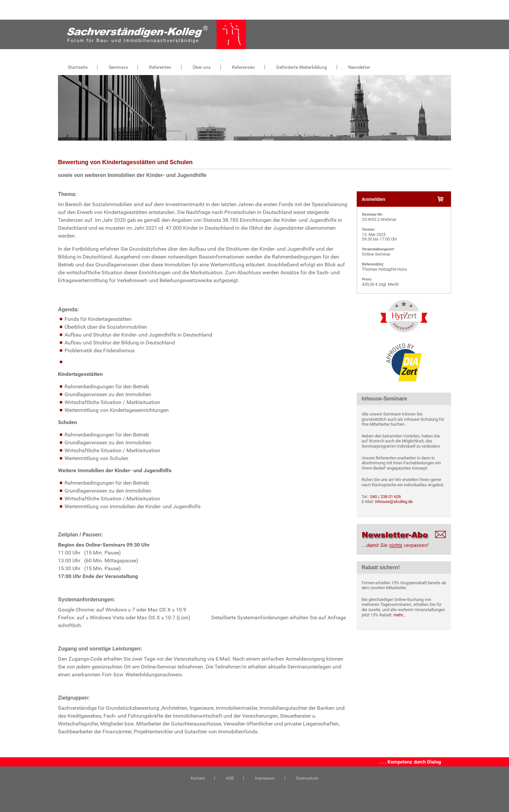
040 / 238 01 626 (386, 497)
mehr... (399, 615)
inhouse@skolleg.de (394, 502)
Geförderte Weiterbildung (302, 67)
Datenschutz (307, 778)
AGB (230, 778)
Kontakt (198, 778)
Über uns (202, 67)
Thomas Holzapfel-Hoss (385, 269)
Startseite (78, 67)
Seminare (118, 67)
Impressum (265, 778)
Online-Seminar (376, 254)
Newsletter (359, 67)
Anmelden (403, 199)
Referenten (160, 67)
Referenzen (243, 67)
